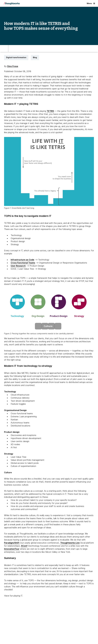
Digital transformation (16, 57)
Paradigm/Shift (12, 543)
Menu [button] (91, 3)
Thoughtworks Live (70, 543)
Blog (35, 57)
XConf (24, 546)
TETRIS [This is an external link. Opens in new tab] (50, 111)
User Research (18, 266)
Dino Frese (13, 66)
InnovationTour (12, 549)
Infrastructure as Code (22, 260)
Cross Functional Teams (23, 263)
